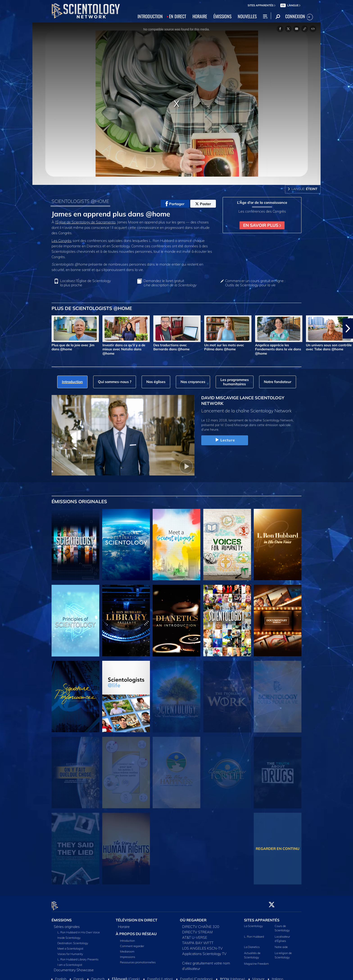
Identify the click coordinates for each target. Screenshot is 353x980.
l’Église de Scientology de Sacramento (85, 222)
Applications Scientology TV (204, 951)
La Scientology (253, 923)
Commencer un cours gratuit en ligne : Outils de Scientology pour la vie (255, 283)
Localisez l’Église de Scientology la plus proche (85, 283)
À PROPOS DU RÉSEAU (136, 931)
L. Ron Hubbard (254, 934)
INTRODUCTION (150, 16)
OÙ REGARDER (193, 918)
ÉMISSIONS (222, 16)
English (61, 976)
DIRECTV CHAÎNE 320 (201, 924)
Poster (203, 204)
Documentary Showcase (74, 967)
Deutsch (98, 976)
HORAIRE (200, 16)
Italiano (277, 976)
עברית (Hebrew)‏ (233, 976)
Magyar (258, 976)
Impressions (128, 954)
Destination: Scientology (73, 941)
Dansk (79, 976)
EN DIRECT (178, 16)
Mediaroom (127, 949)
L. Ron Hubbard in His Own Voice (79, 930)
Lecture (225, 440)
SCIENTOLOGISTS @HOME (80, 201)
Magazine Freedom (256, 961)
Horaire (124, 924)
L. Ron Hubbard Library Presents (78, 957)
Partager (175, 204)
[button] (348, 328)
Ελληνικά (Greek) (126, 976)
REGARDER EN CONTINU (278, 849)
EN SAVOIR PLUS (262, 225)
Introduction (127, 938)
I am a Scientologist (70, 962)
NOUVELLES (247, 16)
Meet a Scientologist (70, 946)
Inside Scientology (69, 935)
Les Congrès (62, 241)
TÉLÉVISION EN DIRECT (137, 918)
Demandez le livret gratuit (170, 283)
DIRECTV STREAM (197, 930)
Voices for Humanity (70, 951)
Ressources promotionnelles (138, 960)
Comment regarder (132, 943)
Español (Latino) (160, 976)
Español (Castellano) (196, 976)
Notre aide (281, 944)
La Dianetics (252, 944)
